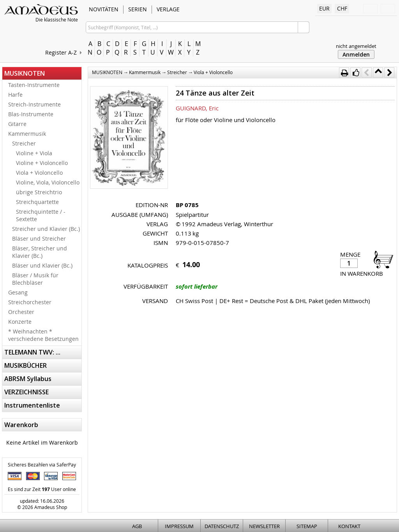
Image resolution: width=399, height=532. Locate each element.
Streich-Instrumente (34, 104)
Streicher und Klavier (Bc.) (46, 229)
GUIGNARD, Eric (197, 108)
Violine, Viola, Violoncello (48, 182)
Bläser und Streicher (39, 239)
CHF (342, 8)
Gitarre (17, 124)
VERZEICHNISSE (26, 392)
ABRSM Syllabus (28, 379)
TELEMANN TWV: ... (32, 352)
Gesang (18, 292)
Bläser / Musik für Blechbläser (35, 279)
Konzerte (20, 322)
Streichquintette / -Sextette (41, 215)
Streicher (24, 143)
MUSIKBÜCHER (26, 365)
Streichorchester (30, 302)
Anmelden (356, 54)
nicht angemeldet (356, 46)
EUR (324, 8)
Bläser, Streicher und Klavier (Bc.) (40, 252)
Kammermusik (27, 134)
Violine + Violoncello (42, 163)
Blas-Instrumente (31, 114)
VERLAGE (168, 9)
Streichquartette (37, 202)
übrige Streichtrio (39, 192)
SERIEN (138, 9)
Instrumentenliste (32, 405)
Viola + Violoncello (39, 173)
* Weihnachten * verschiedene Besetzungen (43, 335)
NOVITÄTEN (104, 9)
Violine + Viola (34, 153)
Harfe (15, 95)
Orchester (21, 312)
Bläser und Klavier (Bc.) (42, 265)
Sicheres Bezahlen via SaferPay (42, 465)
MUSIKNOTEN (25, 73)
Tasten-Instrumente (34, 85)
